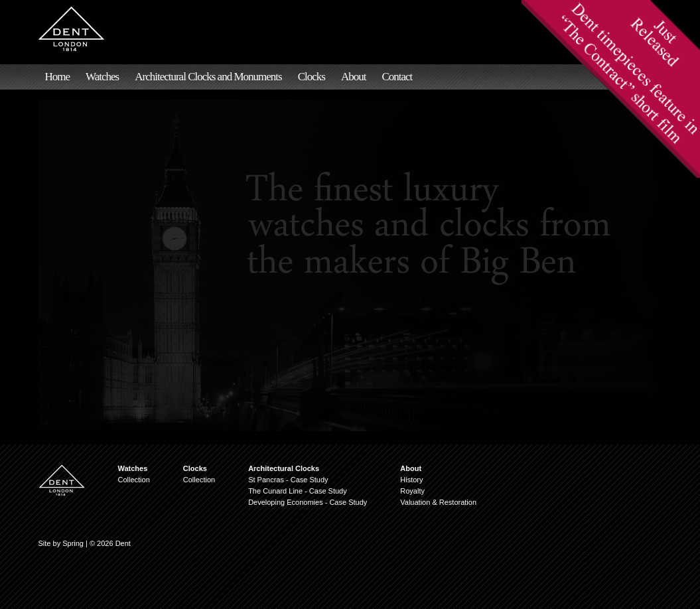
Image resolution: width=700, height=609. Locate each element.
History (411, 480)
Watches (102, 77)
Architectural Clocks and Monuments (208, 77)
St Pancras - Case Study (288, 480)
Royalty (412, 491)
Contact (397, 77)
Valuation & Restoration (438, 502)
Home (58, 77)
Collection (134, 480)
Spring (73, 543)
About (354, 77)
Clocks (312, 77)
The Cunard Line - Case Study (298, 491)
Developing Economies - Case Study (308, 502)
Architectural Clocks (284, 468)
